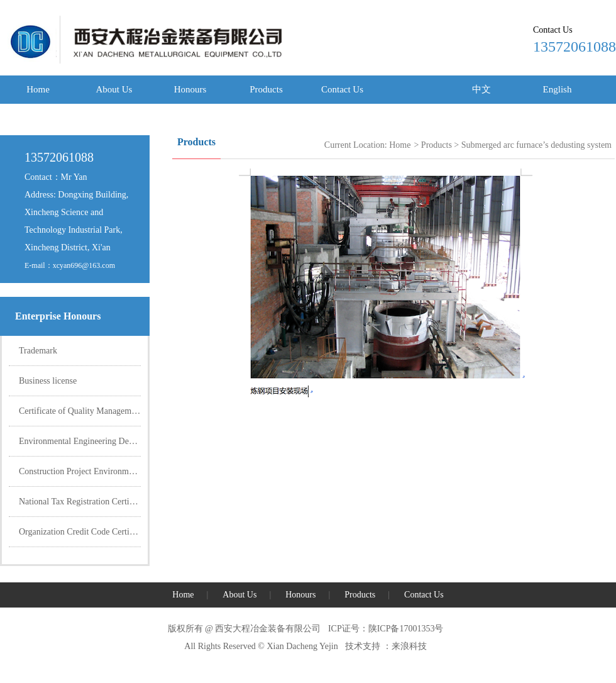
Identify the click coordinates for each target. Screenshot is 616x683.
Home (38, 89)
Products (266, 89)
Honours (190, 89)
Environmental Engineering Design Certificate (101, 441)
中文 (481, 89)
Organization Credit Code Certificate (84, 532)
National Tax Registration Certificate (84, 502)
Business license (48, 381)
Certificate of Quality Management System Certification (118, 411)
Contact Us (342, 89)
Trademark (38, 351)
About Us (114, 89)
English (558, 89)
